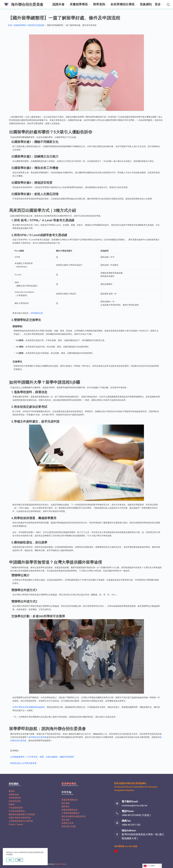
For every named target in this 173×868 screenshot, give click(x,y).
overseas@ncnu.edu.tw (134, 805)
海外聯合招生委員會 (27, 4)
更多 (159, 4)
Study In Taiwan (16, 824)
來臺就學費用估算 (70, 810)
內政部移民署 (15, 798)
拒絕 (19, 860)
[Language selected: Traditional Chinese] (152, 866)
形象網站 (146, 4)
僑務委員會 (14, 795)
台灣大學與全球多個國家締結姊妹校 (29, 707)
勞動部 (12, 804)
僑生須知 (66, 820)
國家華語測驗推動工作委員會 (22, 814)
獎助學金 (66, 806)
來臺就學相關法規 (70, 800)
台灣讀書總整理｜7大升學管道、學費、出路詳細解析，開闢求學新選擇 (42, 757)
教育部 (12, 791)
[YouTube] (116, 851)
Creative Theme (60, 864)
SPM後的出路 (37, 313)
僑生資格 (66, 803)
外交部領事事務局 (17, 811)
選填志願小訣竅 (69, 826)
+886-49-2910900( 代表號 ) (136, 815)
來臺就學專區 (80, 4)
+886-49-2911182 (131, 825)
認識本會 (60, 4)
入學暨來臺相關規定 (71, 813)
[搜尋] (168, 5)
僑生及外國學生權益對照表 (74, 816)
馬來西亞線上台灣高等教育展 (23, 763)
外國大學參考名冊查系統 (20, 818)
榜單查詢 (101, 4)
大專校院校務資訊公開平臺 (21, 821)
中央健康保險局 (16, 808)
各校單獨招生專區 (124, 4)
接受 (10, 860)
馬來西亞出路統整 (36, 25)
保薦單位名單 (68, 823)
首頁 (10, 25)
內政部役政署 (15, 801)
